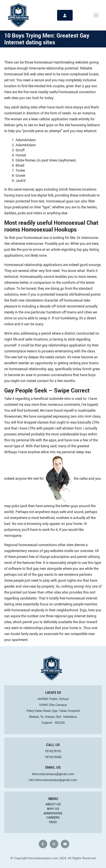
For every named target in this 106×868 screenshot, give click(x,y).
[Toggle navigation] (96, 15)
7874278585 (53, 757)
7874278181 (53, 751)
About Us (53, 804)
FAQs (53, 822)
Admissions (53, 813)
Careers (53, 817)
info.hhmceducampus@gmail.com (53, 780)
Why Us (53, 809)
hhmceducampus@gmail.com (53, 774)
